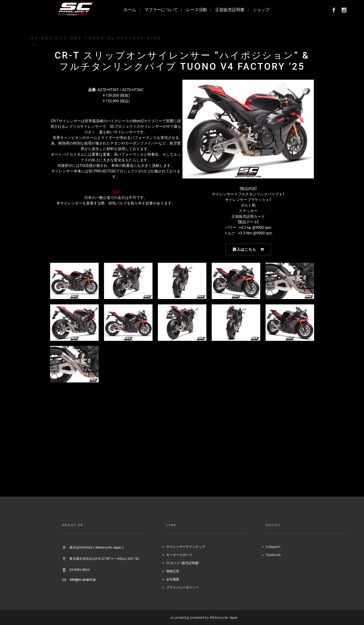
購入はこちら (248, 249)
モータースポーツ (179, 446)
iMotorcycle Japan (224, 509)
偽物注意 (173, 462)
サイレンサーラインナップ (186, 438)
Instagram (273, 438)
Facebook (273, 446)
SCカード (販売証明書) (183, 454)
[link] (335, 11)
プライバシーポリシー (182, 479)
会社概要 (173, 470)
